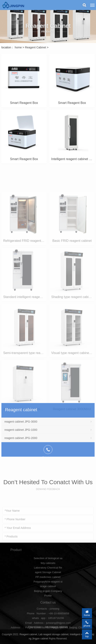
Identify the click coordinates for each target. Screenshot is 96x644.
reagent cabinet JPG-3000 (48, 442)
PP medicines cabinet (48, 590)
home (18, 47)
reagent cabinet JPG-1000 (48, 450)
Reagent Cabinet (36, 47)
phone (87, 624)
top (87, 634)
